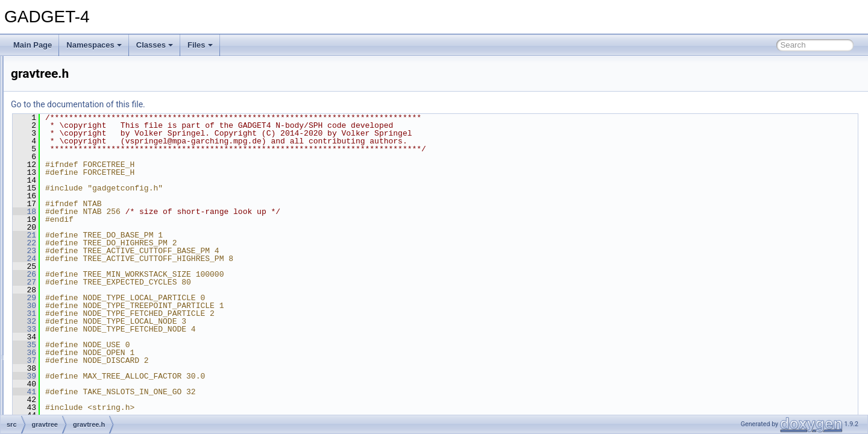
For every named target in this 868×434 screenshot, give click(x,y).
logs (56, 334)
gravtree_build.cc (86, 254)
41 (175, 392)
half (55, 294)
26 (175, 274)
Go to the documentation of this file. (229, 104)
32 (175, 321)
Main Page (33, 45)
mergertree (67, 360)
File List (42, 82)
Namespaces (94, 45)
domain (61, 148)
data (56, 122)
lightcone (64, 321)
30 (175, 306)
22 (175, 243)
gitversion (65, 188)
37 (175, 360)
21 (175, 235)
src (45, 95)
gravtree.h (75, 241)
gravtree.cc (77, 228)
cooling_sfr (67, 108)
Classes (155, 45)
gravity (60, 201)
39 (175, 376)
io (52, 307)
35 (175, 345)
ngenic (60, 400)
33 (175, 329)
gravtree (63, 215)
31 (175, 313)
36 (175, 353)
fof (53, 175)
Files (200, 45)
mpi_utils (64, 374)
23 (175, 251)
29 (175, 298)
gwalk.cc (73, 268)
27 (175, 282)
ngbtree (62, 387)
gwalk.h (71, 281)
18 (175, 212)
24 (175, 259)
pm (55, 414)
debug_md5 (68, 135)
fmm (56, 162)
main (57, 347)
